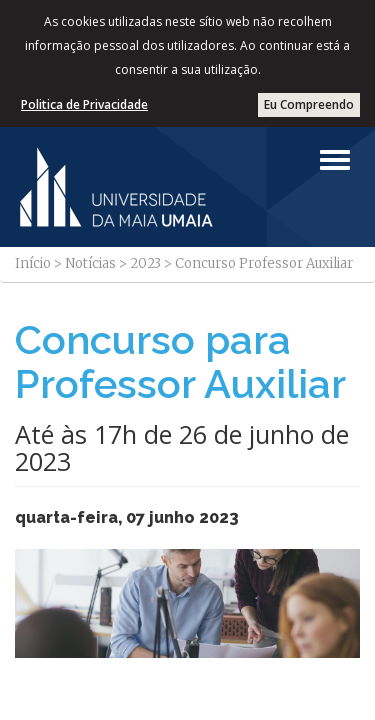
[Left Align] (335, 160)
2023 (145, 263)
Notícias (90, 263)
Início (33, 263)
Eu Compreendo (309, 104)
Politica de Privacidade (84, 104)
